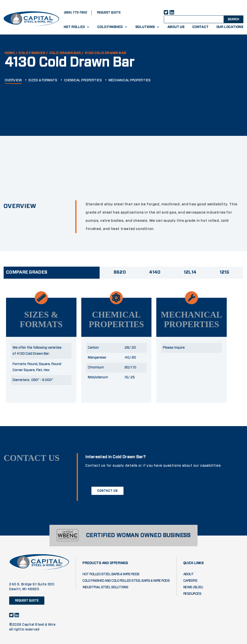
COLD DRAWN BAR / (66, 53)
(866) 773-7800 (75, 13)
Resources (192, 594)
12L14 (190, 272)
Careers (190, 581)
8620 (120, 272)
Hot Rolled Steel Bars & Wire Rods (111, 574)
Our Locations (230, 27)
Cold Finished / (33, 53)
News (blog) (193, 587)
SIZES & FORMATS (43, 80)
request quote (109, 13)
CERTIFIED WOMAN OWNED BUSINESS (138, 536)
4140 (155, 272)
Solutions (148, 27)
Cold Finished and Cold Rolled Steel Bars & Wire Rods (126, 581)
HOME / (11, 53)
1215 (225, 272)
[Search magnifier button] (233, 19)
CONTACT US (107, 491)
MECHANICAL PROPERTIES (130, 80)
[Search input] (198, 19)
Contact (200, 27)
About (189, 574)
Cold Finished (112, 27)
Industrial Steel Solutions (105, 587)
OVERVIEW (13, 80)
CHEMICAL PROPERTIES (83, 80)
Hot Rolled (77, 27)
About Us (176, 27)
